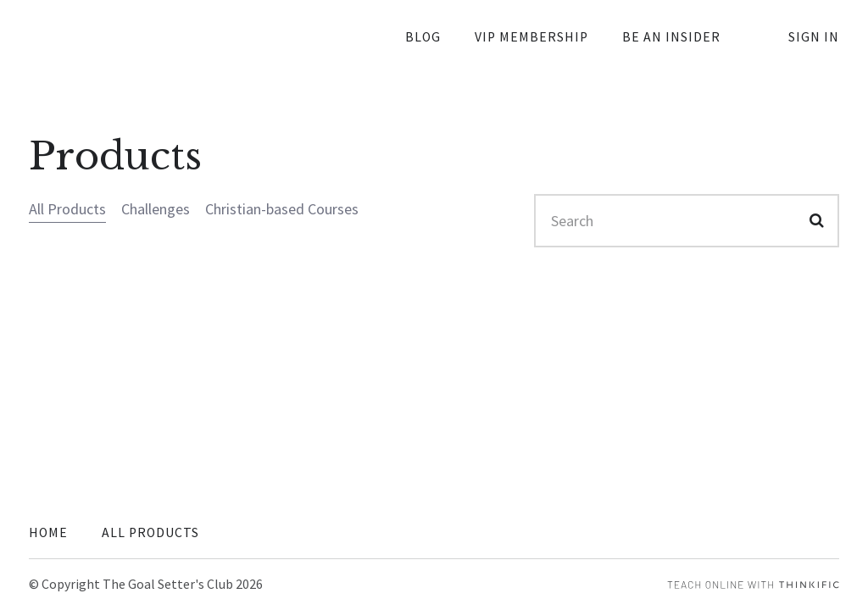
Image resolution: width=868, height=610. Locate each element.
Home (48, 532)
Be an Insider (671, 37)
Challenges (156, 209)
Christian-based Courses (282, 209)
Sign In (814, 37)
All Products (67, 209)
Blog (423, 37)
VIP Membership (531, 37)
